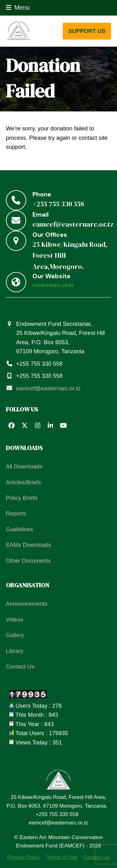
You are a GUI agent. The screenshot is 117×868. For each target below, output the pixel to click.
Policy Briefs (22, 498)
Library (15, 651)
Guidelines (19, 529)
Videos (15, 619)
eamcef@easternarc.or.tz (48, 388)
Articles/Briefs (23, 482)
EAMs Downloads (29, 545)
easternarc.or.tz (53, 285)
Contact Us (20, 666)
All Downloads (24, 466)
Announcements (27, 604)
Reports (16, 513)
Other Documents (28, 561)
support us (87, 31)
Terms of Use (62, 857)
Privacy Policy (24, 857)
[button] (18, 7)
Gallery (15, 635)
